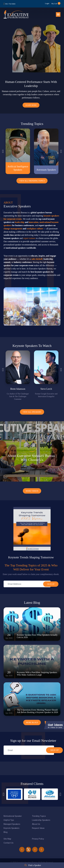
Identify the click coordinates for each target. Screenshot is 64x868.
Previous (3, 149)
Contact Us (8, 840)
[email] (29, 748)
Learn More (31, 102)
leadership (20, 219)
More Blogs (32, 720)
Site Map (7, 836)
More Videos (32, 488)
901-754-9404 (10, 4)
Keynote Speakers (11, 825)
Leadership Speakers (41, 817)
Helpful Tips (9, 817)
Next (61, 149)
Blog (6, 829)
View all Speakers (32, 409)
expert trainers (29, 236)
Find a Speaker (35, 865)
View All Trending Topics (32, 178)
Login (46, 3)
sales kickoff (37, 256)
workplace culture (35, 226)
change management (13, 226)
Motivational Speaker (13, 813)
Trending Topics (39, 813)
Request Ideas (38, 825)
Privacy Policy (38, 836)
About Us (36, 821)
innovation (34, 219)
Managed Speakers (12, 821)
